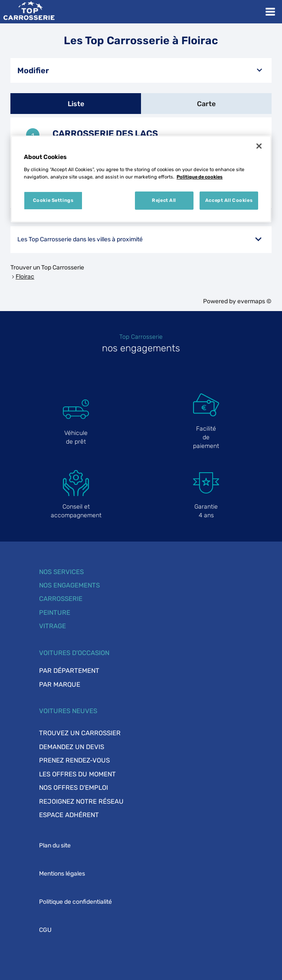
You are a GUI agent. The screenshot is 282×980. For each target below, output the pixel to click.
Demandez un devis (72, 747)
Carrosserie (61, 599)
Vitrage (52, 626)
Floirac (25, 277)
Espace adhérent (69, 815)
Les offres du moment (77, 774)
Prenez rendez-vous (74, 760)
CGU (45, 930)
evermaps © (254, 301)
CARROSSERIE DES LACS (105, 133)
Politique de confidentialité (75, 902)
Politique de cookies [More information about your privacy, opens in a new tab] (200, 177)
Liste (76, 104)
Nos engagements (69, 585)
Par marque (60, 685)
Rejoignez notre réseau (81, 802)
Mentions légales (62, 874)
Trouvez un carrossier (80, 733)
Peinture (55, 613)
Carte (206, 104)
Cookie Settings (53, 200)
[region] (141, 179)
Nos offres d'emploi (74, 788)
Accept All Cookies (229, 200)
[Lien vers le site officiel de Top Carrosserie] (29, 12)
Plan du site (55, 845)
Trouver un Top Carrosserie (47, 268)
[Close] (259, 146)
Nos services (61, 572)
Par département (69, 671)
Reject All (164, 200)
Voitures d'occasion (74, 653)
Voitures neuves (68, 711)
